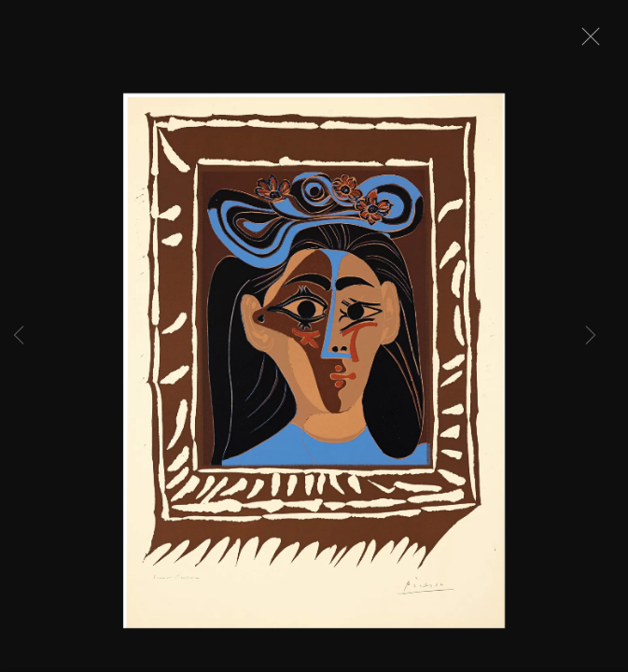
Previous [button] (19, 336)
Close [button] (586, 42)
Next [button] (591, 336)
